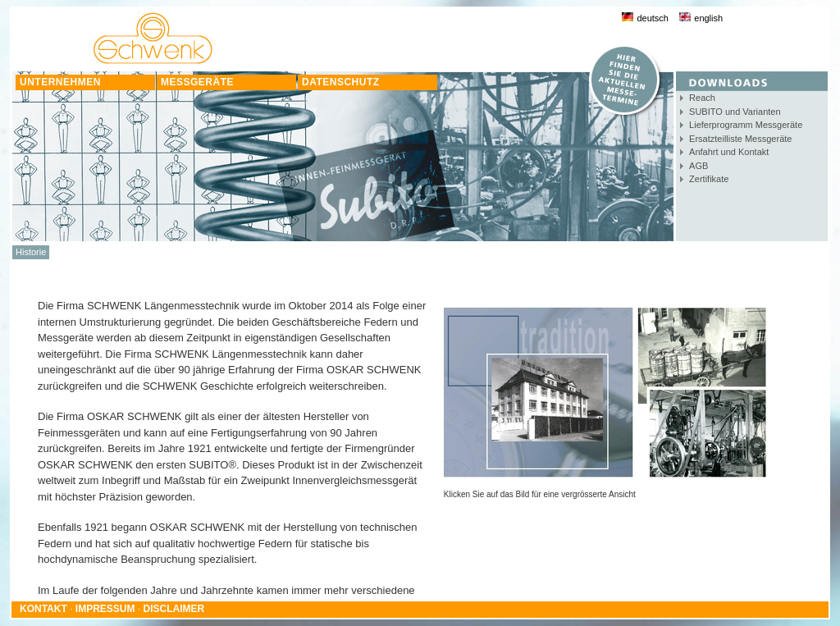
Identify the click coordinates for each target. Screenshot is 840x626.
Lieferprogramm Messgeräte (746, 125)
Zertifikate (709, 179)
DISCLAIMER (174, 609)
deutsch (645, 18)
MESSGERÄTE (197, 82)
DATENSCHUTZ (341, 82)
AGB (698, 166)
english (701, 18)
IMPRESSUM (105, 609)
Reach (702, 98)
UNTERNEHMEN (60, 82)
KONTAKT (43, 609)
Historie (31, 252)
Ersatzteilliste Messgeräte (740, 139)
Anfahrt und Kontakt (729, 152)
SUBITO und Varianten (735, 112)
